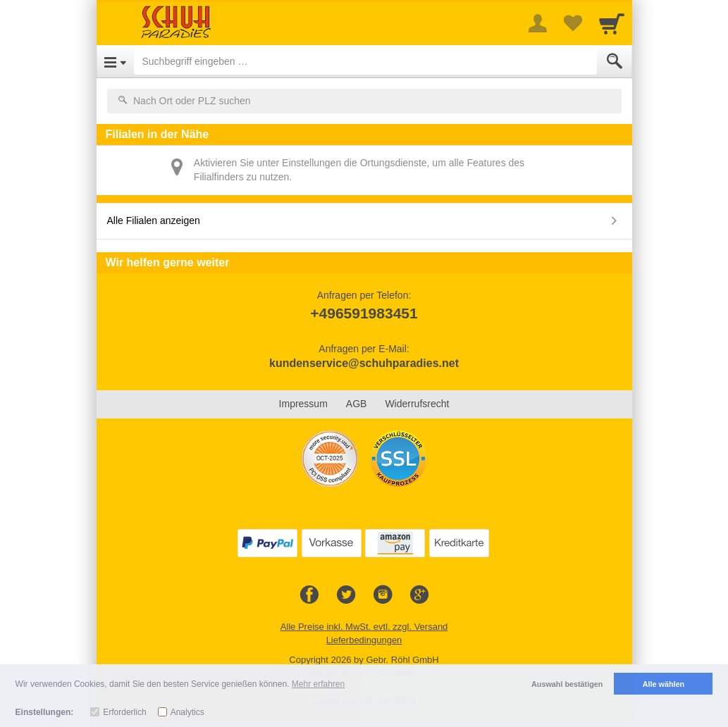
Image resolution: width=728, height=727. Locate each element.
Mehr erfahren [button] (318, 684)
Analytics (187, 712)
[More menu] (538, 23)
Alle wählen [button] (664, 684)
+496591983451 (364, 313)
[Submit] (615, 61)
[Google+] (419, 595)
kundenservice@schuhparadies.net (364, 363)
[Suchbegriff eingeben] (365, 61)
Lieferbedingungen (364, 640)
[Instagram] (383, 595)
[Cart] (612, 23)
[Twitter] (346, 595)
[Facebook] (309, 595)
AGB (357, 404)
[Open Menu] (115, 61)
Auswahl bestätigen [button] (567, 684)
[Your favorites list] (573, 23)
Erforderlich (124, 712)
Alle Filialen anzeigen (154, 220)
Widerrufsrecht (417, 404)
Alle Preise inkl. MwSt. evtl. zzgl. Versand (364, 627)
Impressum (303, 404)
